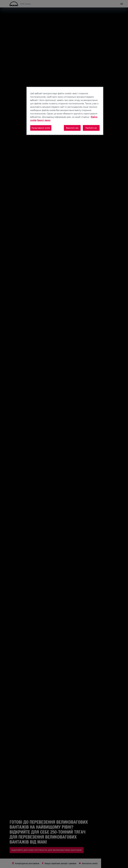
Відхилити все (72, 128)
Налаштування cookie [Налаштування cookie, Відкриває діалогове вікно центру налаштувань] (41, 128)
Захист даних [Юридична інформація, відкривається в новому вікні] (44, 120)
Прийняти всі (91, 128)
